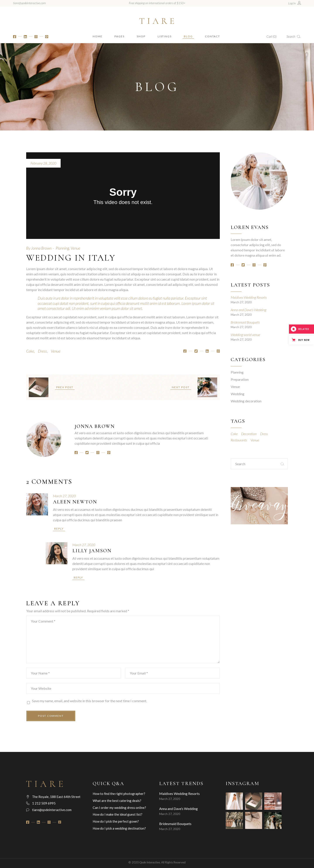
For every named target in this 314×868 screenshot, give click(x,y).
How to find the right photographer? (119, 794)
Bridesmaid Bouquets (245, 322)
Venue (75, 248)
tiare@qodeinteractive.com (29, 3)
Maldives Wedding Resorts (249, 297)
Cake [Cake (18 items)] (234, 434)
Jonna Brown (41, 248)
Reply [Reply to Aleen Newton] (59, 529)
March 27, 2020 (64, 496)
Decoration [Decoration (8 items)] (249, 434)
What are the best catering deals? (117, 801)
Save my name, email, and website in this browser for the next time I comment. (90, 701)
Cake (30, 351)
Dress (42, 351)
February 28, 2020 (43, 163)
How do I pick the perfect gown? (116, 821)
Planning (62, 248)
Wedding (238, 394)
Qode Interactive (150, 862)
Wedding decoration (246, 401)
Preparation (240, 379)
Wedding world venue (245, 335)
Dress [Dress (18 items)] (264, 434)
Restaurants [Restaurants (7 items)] (239, 440)
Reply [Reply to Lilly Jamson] (78, 577)
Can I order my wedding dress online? (119, 808)
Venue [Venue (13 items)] (255, 440)
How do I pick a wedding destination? (119, 828)
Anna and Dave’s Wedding (248, 310)
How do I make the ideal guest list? (118, 814)
